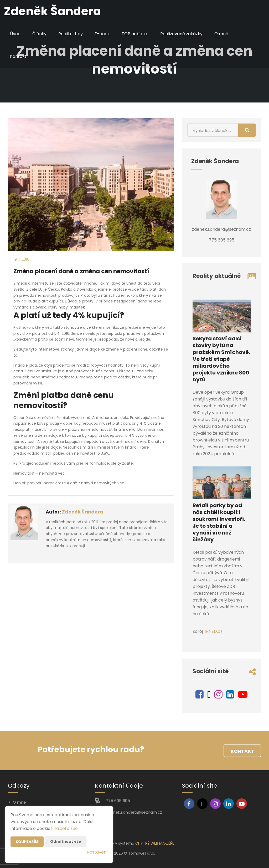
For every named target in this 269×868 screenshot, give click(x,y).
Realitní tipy (71, 34)
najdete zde (66, 828)
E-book (102, 34)
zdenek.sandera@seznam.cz (134, 812)
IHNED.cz (214, 631)
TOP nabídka (135, 34)
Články (39, 34)
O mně (221, 34)
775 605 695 (118, 801)
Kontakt (18, 56)
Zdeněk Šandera (83, 512)
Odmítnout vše (66, 841)
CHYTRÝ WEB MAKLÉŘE (155, 843)
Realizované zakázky (181, 34)
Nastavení (97, 852)
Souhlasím (27, 842)
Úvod (15, 34)
